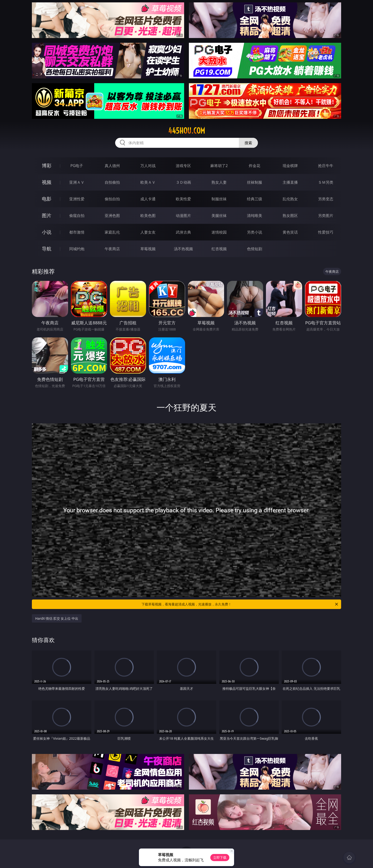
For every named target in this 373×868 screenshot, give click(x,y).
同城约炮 (77, 249)
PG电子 (77, 166)
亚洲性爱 (77, 199)
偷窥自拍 (77, 216)
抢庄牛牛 (326, 166)
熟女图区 (290, 216)
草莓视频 (148, 249)
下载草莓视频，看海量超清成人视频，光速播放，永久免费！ (240, 604)
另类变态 (326, 199)
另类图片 (326, 216)
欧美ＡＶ (148, 182)
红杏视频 (219, 249)
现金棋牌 (290, 166)
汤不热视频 (183, 249)
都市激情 (77, 232)
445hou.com (187, 131)
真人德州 (112, 166)
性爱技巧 (326, 232)
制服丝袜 (219, 199)
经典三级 (255, 199)
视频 (47, 182)
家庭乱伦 (112, 232)
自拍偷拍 (112, 182)
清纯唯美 (255, 216)
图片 (47, 215)
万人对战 (148, 166)
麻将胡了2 (219, 166)
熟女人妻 (219, 182)
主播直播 (290, 182)
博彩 (47, 165)
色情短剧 (255, 249)
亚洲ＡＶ (77, 182)
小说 (47, 232)
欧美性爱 (183, 199)
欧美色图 (148, 216)
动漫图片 (183, 216)
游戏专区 (183, 166)
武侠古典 (183, 232)
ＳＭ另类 (326, 182)
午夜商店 (112, 249)
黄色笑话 (290, 232)
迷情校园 (219, 232)
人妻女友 (148, 232)
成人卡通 (148, 199)
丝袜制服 (255, 182)
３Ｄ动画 (183, 182)
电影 (47, 199)
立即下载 (220, 857)
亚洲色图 (112, 216)
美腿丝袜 (219, 216)
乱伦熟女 (290, 199)
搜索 (248, 143)
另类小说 (255, 232)
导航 (47, 249)
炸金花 (255, 166)
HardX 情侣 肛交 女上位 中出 (57, 618)
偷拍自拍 (112, 199)
